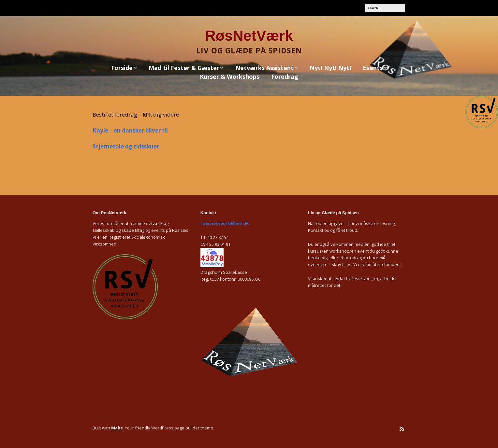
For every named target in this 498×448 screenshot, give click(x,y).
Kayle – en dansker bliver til (130, 130)
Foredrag (285, 77)
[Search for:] (385, 8)
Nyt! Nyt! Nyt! (330, 68)
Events (373, 68)
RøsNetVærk (249, 36)
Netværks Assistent (264, 68)
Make (117, 428)
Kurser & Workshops (230, 77)
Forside (122, 68)
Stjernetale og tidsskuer (126, 146)
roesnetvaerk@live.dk (225, 223)
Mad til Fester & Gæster (184, 68)
